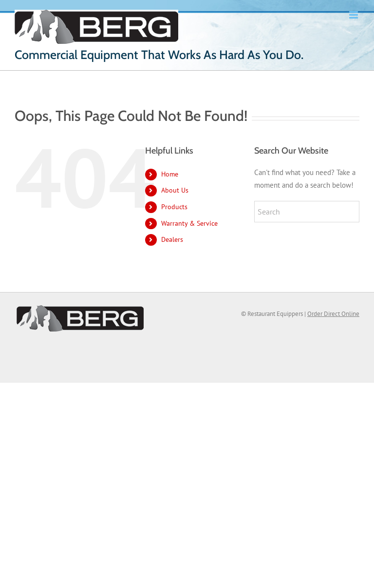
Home (170, 174)
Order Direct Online (333, 314)
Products (174, 207)
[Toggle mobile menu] (354, 15)
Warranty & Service (189, 223)
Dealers (172, 239)
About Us (175, 190)
